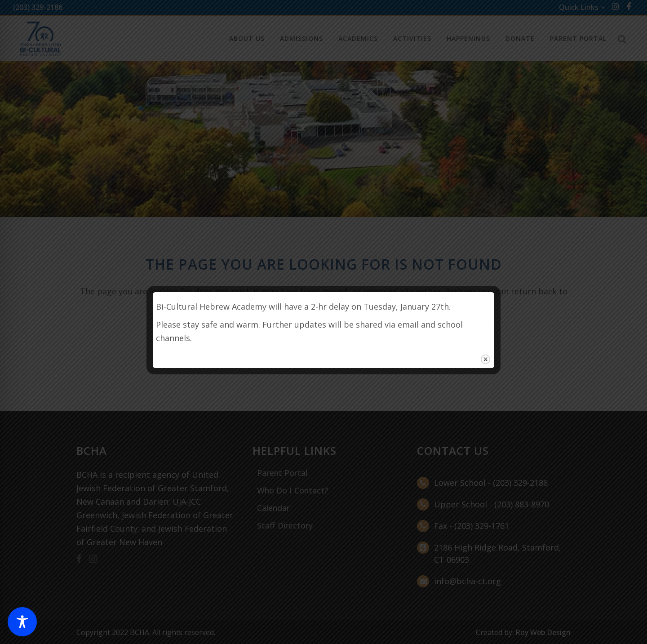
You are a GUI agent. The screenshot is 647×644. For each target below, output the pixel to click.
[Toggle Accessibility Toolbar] (22, 622)
